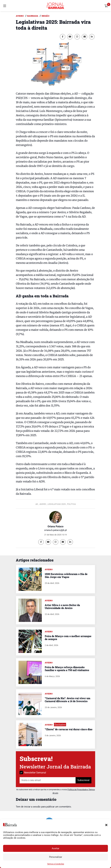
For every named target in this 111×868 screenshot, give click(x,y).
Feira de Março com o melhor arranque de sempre (68, 638)
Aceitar (55, 848)
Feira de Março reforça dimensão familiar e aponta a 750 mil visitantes (67, 669)
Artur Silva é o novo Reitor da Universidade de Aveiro (62, 607)
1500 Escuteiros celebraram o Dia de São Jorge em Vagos (66, 575)
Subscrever (83, 780)
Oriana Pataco (55, 526)
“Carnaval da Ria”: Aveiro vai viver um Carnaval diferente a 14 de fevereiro (68, 700)
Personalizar (56, 857)
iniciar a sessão (32, 807)
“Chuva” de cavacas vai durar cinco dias (69, 729)
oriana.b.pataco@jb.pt (55, 530)
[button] (106, 825)
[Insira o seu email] (48, 780)
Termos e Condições (56, 864)
